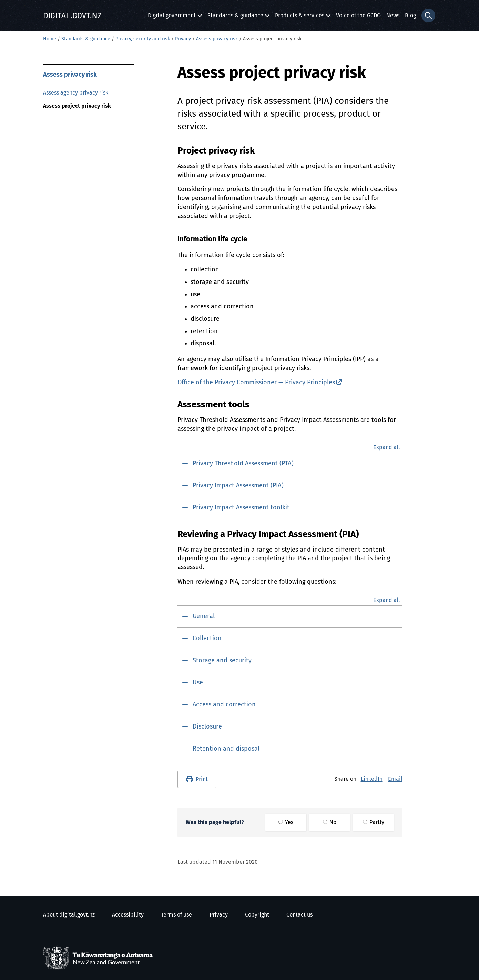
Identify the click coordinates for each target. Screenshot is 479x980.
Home (50, 39)
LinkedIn (372, 779)
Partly (374, 822)
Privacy (183, 39)
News (393, 16)
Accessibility (128, 915)
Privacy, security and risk (143, 39)
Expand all (387, 447)
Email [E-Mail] (395, 779)
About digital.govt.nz (69, 915)
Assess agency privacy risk (76, 93)
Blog (410, 16)
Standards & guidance (235, 17)
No (330, 822)
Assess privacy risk (218, 39)
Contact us (299, 915)
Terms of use (176, 915)
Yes (286, 822)
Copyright (257, 915)
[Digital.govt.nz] (72, 16)
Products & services (300, 17)
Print (202, 779)
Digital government (172, 17)
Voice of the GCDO (358, 16)
